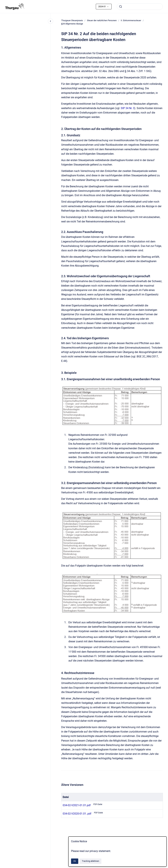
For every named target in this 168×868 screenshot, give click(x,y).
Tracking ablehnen (90, 861)
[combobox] (140, 7)
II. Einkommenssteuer (131, 20)
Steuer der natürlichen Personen (102, 20)
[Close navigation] (51, 21)
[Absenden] (121, 7)
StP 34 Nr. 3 (128, 108)
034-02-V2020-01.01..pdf (77, 814)
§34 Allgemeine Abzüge (72, 24)
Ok (75, 861)
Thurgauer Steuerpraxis (72, 20)
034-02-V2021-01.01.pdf (77, 805)
